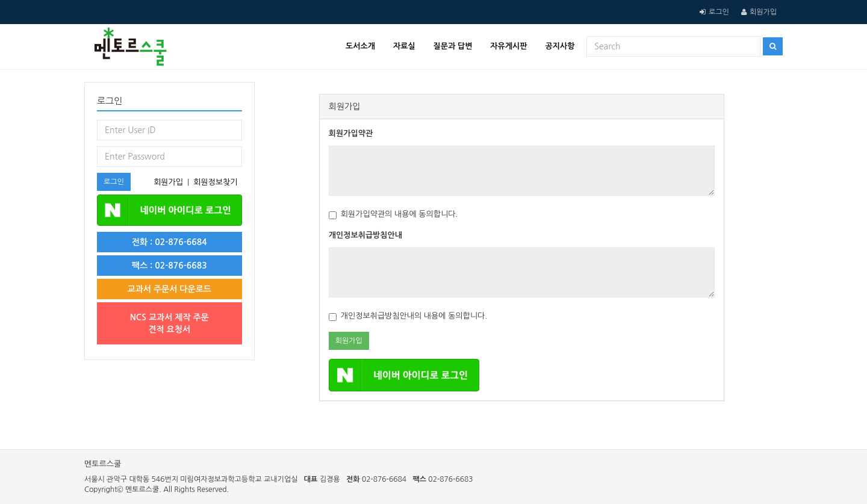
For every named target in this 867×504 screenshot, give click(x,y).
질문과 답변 (453, 46)
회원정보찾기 (215, 182)
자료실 (404, 46)
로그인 (719, 12)
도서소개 (360, 46)
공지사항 (560, 46)
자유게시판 (508, 46)
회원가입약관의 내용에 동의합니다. (393, 215)
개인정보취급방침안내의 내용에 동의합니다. (408, 316)
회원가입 (763, 12)
